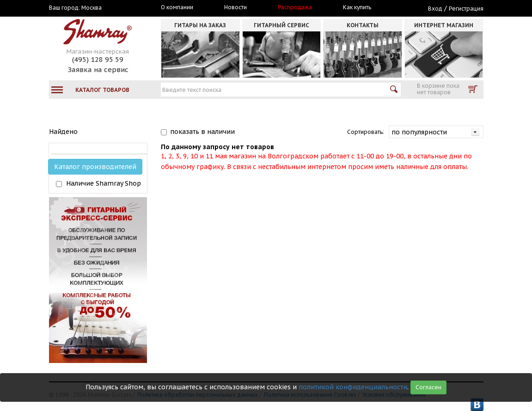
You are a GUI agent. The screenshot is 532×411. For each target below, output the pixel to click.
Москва (92, 8)
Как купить (357, 7)
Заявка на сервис (98, 70)
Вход (435, 9)
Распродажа (295, 7)
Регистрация (466, 9)
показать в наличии (202, 132)
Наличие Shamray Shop (104, 183)
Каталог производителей (95, 167)
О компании (177, 7)
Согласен (428, 387)
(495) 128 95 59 (98, 59)
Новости (235, 7)
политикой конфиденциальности (353, 387)
